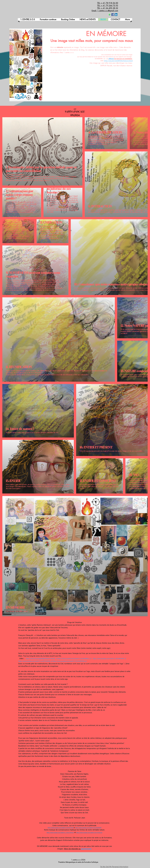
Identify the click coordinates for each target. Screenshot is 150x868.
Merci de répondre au (72, 849)
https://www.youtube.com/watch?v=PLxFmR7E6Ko (69, 661)
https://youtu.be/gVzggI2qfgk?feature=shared (40, 659)
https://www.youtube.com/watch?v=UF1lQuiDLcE (89, 833)
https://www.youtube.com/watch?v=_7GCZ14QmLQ (60, 833)
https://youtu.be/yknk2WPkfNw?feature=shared (118, 61)
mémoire (60, 47)
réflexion (111, 59)
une (107, 59)
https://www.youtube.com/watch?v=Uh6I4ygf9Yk (61, 828)
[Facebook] (113, 15)
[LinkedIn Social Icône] (116, 15)
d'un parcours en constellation (123, 59)
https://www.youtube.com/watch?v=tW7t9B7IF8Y (109, 659)
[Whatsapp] (110, 15)
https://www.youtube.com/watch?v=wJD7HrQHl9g (35, 661)
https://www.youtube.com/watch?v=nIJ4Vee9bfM (88, 828)
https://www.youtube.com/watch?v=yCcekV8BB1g (74, 659)
